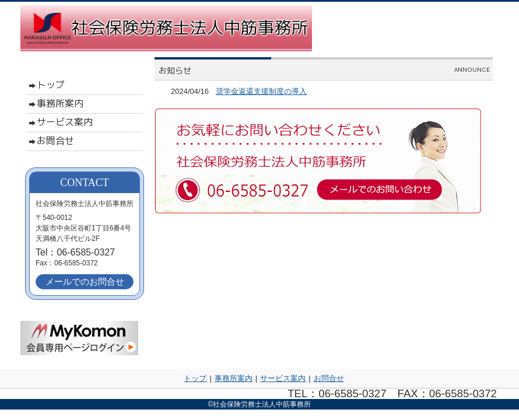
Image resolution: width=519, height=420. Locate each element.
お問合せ (329, 378)
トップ (195, 378)
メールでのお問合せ (85, 281)
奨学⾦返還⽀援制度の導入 (261, 91)
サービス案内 (283, 378)
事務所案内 (234, 378)
